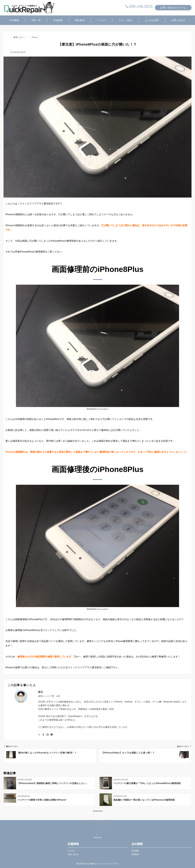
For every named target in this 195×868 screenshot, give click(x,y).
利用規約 (135, 854)
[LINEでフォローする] (52, 735)
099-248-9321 (141, 6)
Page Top (97, 836)
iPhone (35, 37)
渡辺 (40, 692)
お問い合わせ (73, 854)
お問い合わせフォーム (173, 8)
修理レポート (19, 37)
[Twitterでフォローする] (39, 735)
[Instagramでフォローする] (47, 735)
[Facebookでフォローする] (43, 735)
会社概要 (135, 851)
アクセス (71, 851)
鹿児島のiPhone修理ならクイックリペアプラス (97, 864)
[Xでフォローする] (91, 824)
